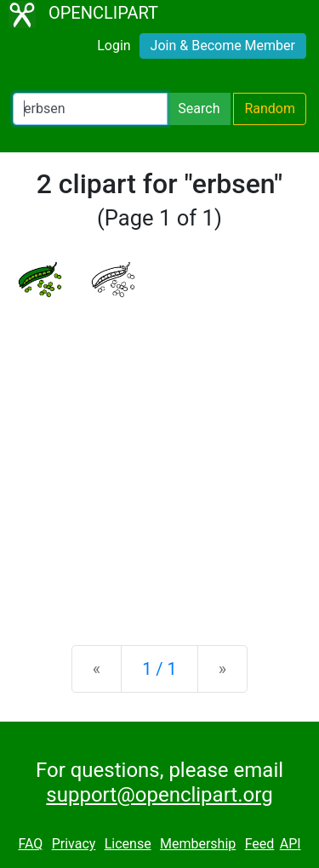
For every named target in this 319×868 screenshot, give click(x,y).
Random (270, 108)
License (128, 844)
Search (199, 108)
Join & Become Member (223, 46)
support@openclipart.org (159, 795)
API (291, 844)
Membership (198, 844)
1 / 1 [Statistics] (159, 669)
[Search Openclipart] (90, 109)
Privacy (74, 844)
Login (114, 46)
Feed (260, 844)
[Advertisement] (159, 458)
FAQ (30, 844)
